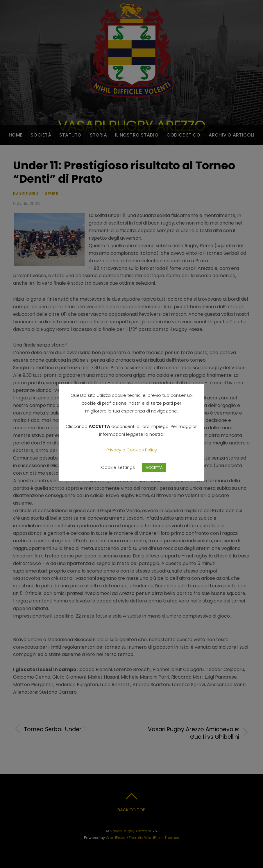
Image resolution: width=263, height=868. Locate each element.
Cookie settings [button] (118, 467)
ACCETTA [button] (154, 468)
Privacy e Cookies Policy (132, 450)
